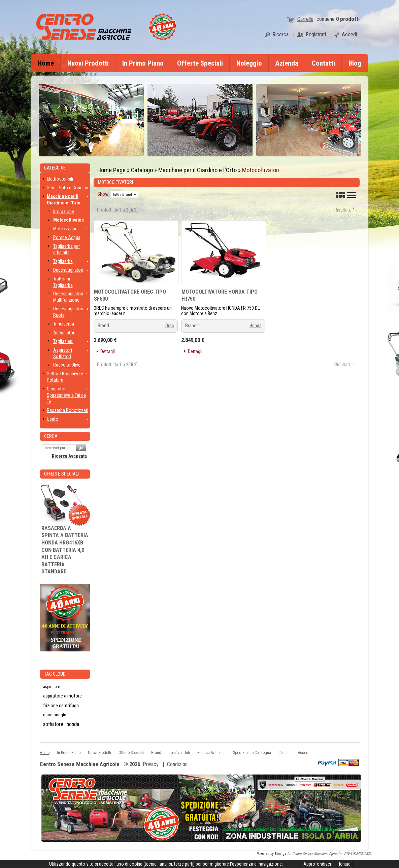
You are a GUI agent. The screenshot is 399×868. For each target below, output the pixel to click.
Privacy (151, 764)
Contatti (323, 63)
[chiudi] (346, 864)
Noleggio (249, 63)
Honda (256, 326)
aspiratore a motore (62, 696)
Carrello (305, 19)
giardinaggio (55, 715)
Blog (355, 63)
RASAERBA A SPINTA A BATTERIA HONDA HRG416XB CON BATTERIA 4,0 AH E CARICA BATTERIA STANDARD (65, 550)
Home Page (111, 170)
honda (73, 724)
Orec (170, 326)
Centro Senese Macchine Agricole (80, 765)
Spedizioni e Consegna (252, 753)
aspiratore (52, 687)
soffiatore (53, 724)
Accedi (304, 753)
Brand (156, 753)
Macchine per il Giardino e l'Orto (197, 170)
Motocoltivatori (261, 170)
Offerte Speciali (200, 63)
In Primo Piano (143, 63)
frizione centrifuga (61, 706)
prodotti (348, 19)
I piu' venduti (179, 753)
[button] (105, 352)
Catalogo (142, 170)
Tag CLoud (55, 674)
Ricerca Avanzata (69, 456)
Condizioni (178, 764)
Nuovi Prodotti (88, 63)
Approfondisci (317, 864)
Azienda (287, 63)
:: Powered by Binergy (270, 854)
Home (46, 63)
